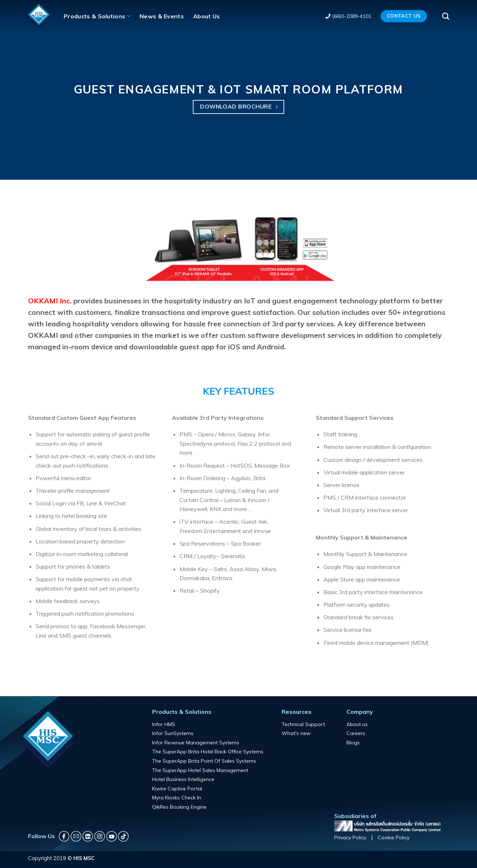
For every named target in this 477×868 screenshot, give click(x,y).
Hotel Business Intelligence (183, 779)
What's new (296, 733)
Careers (356, 733)
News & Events (162, 16)
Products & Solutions (97, 16)
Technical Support (303, 724)
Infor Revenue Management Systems (196, 743)
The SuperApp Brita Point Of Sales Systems (204, 761)
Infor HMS (164, 724)
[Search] (446, 16)
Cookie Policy (394, 837)
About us (357, 724)
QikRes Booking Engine (179, 807)
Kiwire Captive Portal (177, 789)
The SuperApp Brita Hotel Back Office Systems (208, 752)
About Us (207, 16)
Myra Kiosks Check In (177, 798)
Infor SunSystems (173, 733)
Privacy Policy (350, 837)
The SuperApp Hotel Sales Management (200, 770)
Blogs (353, 743)
